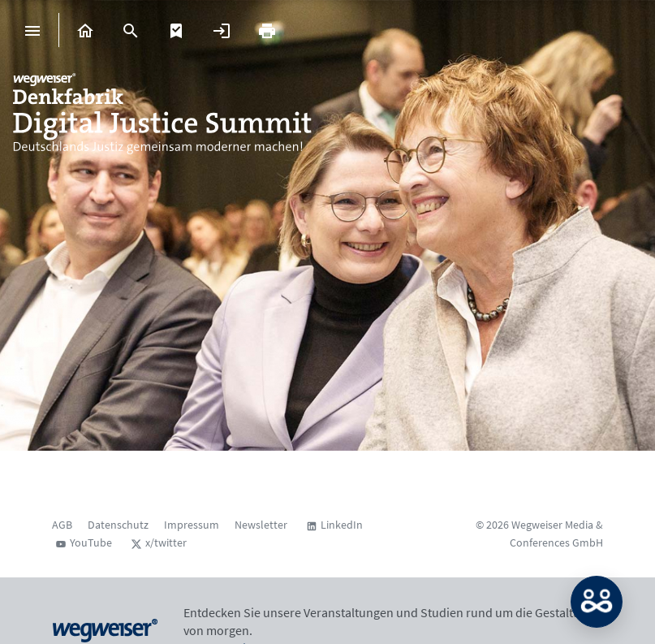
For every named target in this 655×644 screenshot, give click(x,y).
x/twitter (166, 542)
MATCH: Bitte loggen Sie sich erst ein (597, 602)
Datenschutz (118, 525)
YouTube (91, 542)
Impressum (192, 525)
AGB (62, 525)
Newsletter (261, 525)
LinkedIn (342, 525)
